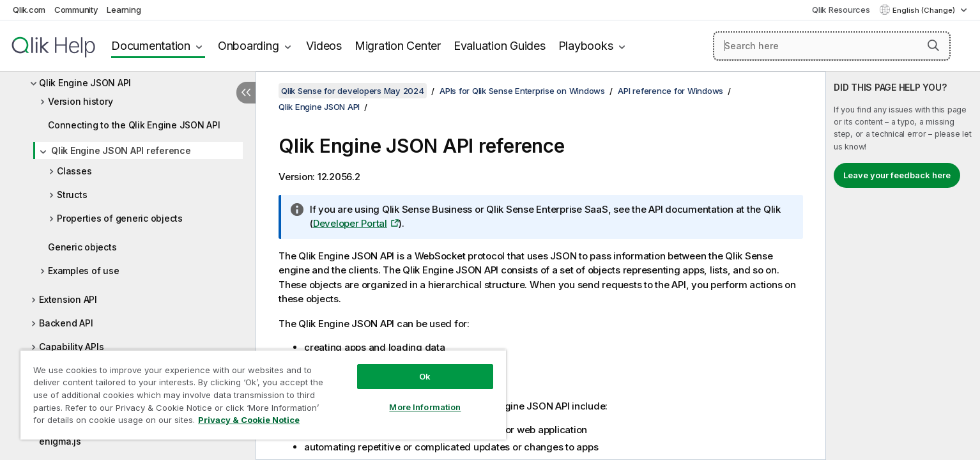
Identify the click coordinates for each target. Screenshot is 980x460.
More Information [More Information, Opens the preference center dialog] (425, 407)
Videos (324, 46)
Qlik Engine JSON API (85, 83)
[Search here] (832, 46)
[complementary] (903, 266)
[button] (933, 45)
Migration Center (398, 46)
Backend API (66, 323)
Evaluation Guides (500, 46)
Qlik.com (29, 10)
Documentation (151, 46)
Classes (74, 171)
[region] (263, 395)
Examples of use (83, 271)
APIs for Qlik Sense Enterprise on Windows (522, 91)
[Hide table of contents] (246, 93)
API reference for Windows (670, 91)
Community (76, 10)
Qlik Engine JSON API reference (121, 150)
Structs (72, 195)
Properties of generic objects (120, 218)
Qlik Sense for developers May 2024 (353, 91)
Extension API (68, 299)
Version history (80, 101)
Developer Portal (350, 223)
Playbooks (586, 46)
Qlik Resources (841, 10)
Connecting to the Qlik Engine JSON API (134, 125)
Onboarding (249, 46)
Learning (124, 10)
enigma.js (60, 441)
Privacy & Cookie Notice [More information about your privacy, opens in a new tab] (249, 420)
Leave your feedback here (897, 175)
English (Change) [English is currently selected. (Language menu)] (925, 10)
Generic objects (82, 247)
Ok (425, 376)
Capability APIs (71, 347)
